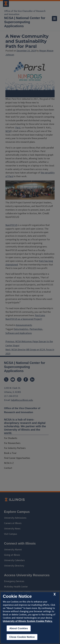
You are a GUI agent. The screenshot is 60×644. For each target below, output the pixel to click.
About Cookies (19, 628)
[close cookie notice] (55, 594)
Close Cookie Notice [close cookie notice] (22, 637)
